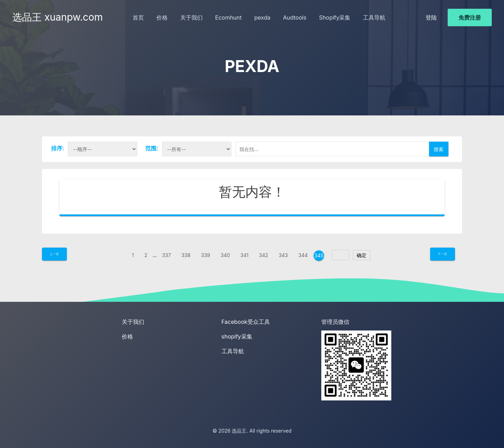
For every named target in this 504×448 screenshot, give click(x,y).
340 (225, 255)
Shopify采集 (335, 17)
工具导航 (374, 17)
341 (244, 255)
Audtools (295, 17)
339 (205, 255)
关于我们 (191, 17)
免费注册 (470, 17)
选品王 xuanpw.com (58, 17)
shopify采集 (237, 336)
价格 (162, 17)
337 (166, 255)
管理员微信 (335, 322)
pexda (262, 17)
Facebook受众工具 (246, 322)
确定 (362, 255)
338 (186, 255)
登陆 (431, 17)
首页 (138, 17)
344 (303, 255)
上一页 (54, 254)
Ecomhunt (229, 17)
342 (264, 255)
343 (283, 255)
